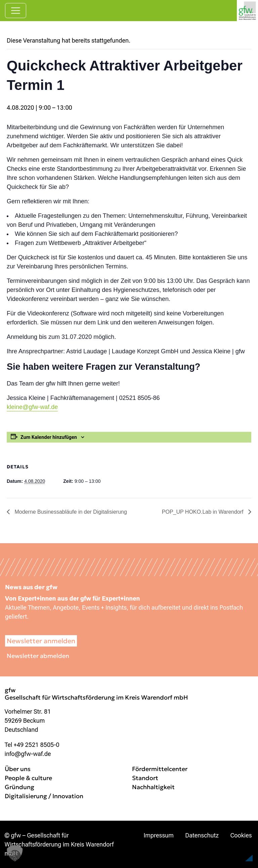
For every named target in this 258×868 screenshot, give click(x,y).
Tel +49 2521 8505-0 (32, 745)
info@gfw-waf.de (28, 754)
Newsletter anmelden (41, 641)
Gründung (19, 787)
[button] (236, 849)
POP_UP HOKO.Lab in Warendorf (203, 512)
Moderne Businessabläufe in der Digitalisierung (70, 512)
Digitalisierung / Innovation (44, 796)
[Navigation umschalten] (16, 11)
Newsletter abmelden (38, 656)
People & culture (28, 778)
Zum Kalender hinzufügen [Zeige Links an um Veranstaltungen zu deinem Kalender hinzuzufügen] (49, 437)
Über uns (18, 769)
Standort (145, 778)
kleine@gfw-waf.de (32, 407)
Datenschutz (202, 835)
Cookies (241, 835)
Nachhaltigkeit (153, 787)
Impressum (159, 835)
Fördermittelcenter (160, 769)
